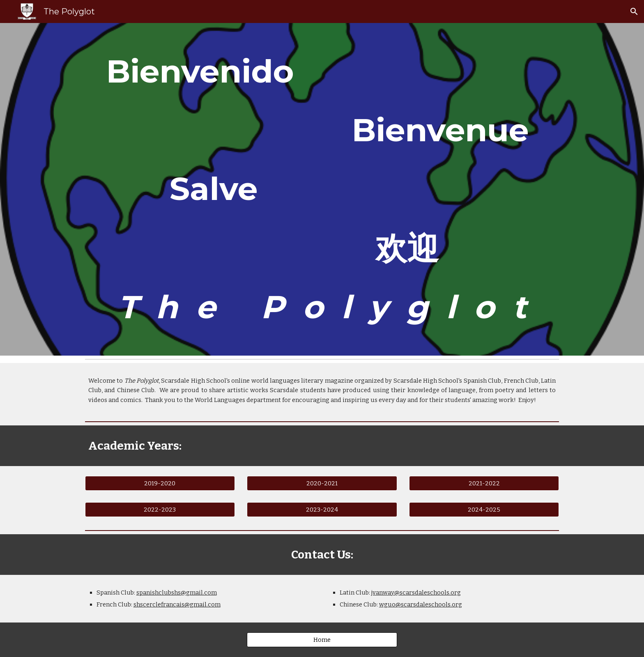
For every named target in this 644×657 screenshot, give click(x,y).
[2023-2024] (322, 509)
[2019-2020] (160, 484)
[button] (634, 11)
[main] (322, 189)
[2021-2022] (484, 484)
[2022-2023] (160, 509)
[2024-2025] (484, 509)
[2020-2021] (322, 484)
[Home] (322, 640)
